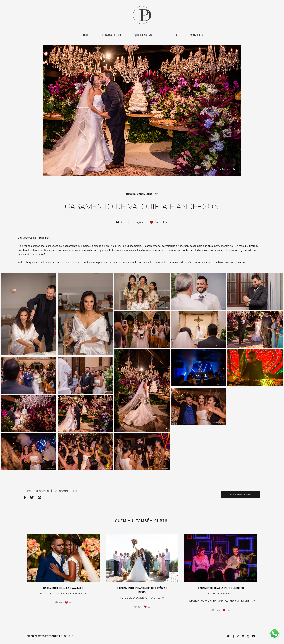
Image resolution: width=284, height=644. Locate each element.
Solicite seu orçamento (241, 495)
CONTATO (197, 35)
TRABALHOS (111, 35)
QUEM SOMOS (145, 35)
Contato (68, 636)
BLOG (173, 35)
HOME (84, 35)
